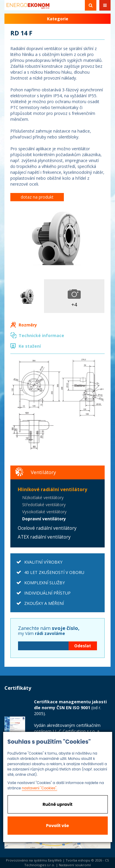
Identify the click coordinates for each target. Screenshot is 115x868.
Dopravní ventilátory (44, 519)
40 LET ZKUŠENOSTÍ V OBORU (54, 572)
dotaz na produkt (37, 197)
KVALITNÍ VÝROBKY (43, 562)
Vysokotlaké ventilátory (44, 512)
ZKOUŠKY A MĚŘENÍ (44, 603)
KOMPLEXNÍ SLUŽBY (44, 583)
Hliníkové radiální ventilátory (52, 490)
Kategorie (58, 19)
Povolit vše (57, 826)
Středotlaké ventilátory (44, 505)
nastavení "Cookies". (40, 788)
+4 (74, 305)
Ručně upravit (57, 804)
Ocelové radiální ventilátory (47, 528)
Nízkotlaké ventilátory (43, 497)
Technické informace (41, 335)
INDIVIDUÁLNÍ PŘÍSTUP (47, 593)
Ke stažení (30, 346)
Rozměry (28, 325)
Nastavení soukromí (75, 865)
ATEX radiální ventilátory (44, 537)
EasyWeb (55, 860)
